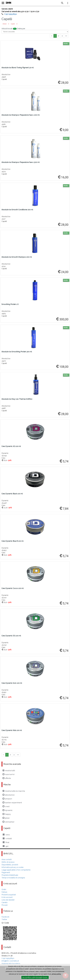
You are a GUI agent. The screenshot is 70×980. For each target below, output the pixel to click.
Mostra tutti (9, 770)
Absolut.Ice (9, 795)
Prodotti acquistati (9, 895)
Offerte (7, 778)
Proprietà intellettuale (10, 875)
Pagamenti (6, 872)
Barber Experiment (12, 803)
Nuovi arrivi (9, 774)
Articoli (5, 24)
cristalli (7, 838)
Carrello (5, 902)
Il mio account (7, 897)
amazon (7, 799)
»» (66, 36)
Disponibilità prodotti (10, 865)
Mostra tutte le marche (14, 791)
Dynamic (8, 810)
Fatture (4, 892)
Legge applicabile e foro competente (16, 870)
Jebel (6, 818)
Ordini (4, 889)
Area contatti (7, 859)
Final (6, 842)
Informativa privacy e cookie (12, 867)
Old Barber (9, 822)
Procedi (4, 905)
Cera (6, 835)
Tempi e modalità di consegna (13, 878)
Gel (5, 846)
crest (6, 806)
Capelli (13, 24)
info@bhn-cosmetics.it (10, 961)
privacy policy (56, 974)
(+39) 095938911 (11, 14)
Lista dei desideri (8, 900)
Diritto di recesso (8, 862)
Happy (7, 814)
